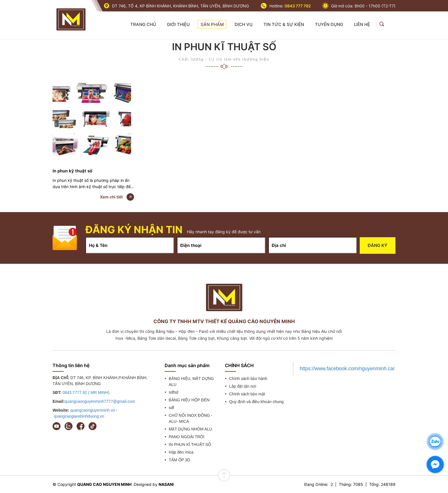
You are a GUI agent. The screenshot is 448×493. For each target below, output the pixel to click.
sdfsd (174, 392)
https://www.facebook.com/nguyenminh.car (347, 369)
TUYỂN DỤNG (329, 24)
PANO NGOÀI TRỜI (187, 437)
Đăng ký (378, 245)
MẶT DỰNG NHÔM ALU (191, 429)
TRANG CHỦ (143, 24)
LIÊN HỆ (362, 24)
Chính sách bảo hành (248, 379)
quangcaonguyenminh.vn (93, 410)
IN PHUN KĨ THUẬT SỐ (190, 444)
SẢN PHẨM (212, 24)
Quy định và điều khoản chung (256, 402)
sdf (172, 408)
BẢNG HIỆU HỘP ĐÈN (189, 400)
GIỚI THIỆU (178, 24)
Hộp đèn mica (181, 452)
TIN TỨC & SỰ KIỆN (284, 24)
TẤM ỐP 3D (180, 460)
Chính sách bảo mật (247, 394)
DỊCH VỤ (244, 24)
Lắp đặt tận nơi (243, 386)
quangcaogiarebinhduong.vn (79, 416)
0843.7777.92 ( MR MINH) (86, 393)
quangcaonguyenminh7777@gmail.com (100, 401)
